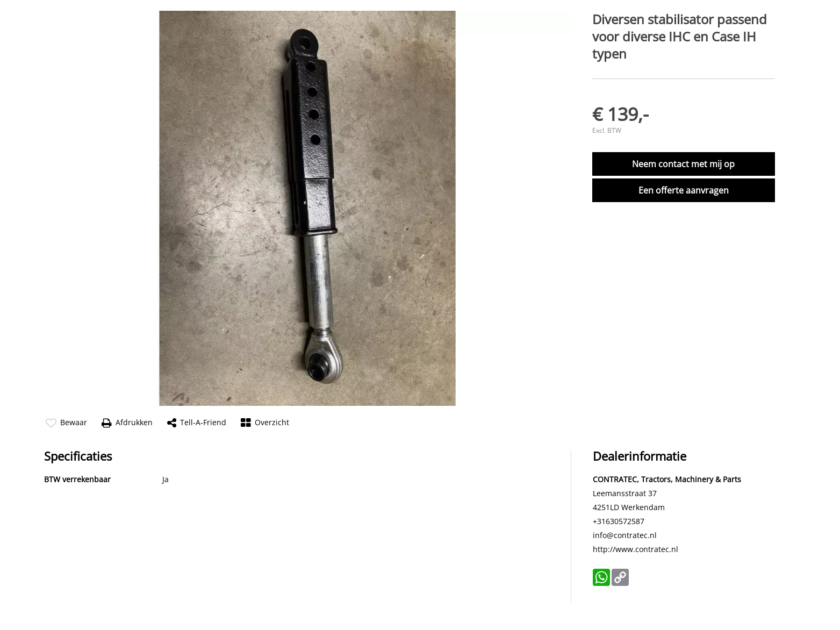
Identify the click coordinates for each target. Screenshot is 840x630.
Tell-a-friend (197, 423)
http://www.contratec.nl (636, 549)
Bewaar (66, 423)
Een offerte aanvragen (684, 190)
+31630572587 (619, 521)
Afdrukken (127, 423)
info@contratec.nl (625, 535)
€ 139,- (620, 114)
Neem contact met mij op (683, 164)
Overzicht (265, 423)
